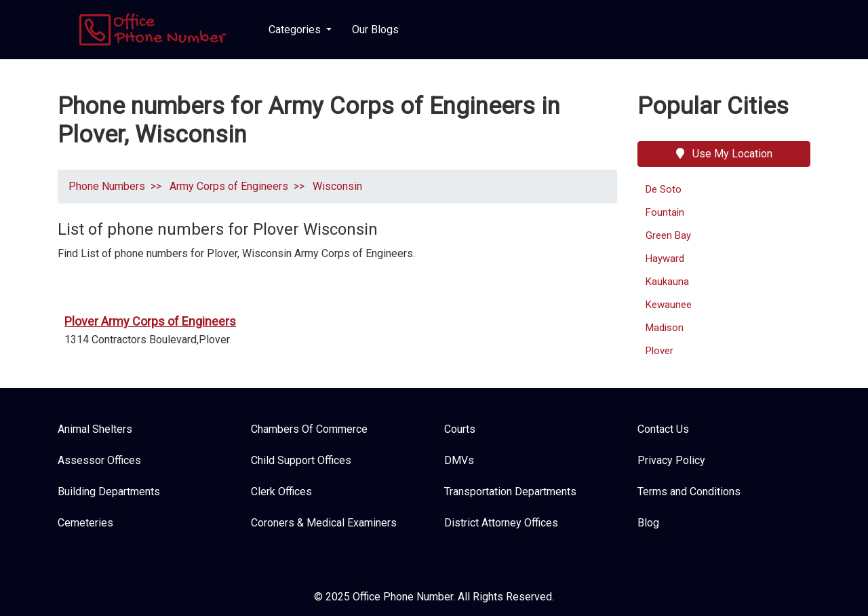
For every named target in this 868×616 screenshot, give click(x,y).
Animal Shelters (95, 429)
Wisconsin (336, 186)
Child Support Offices (301, 460)
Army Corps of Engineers (228, 186)
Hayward (665, 258)
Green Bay (668, 235)
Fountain (665, 212)
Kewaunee (669, 305)
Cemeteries (85, 523)
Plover (659, 351)
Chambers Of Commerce (309, 429)
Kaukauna (667, 282)
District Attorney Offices (501, 523)
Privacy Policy (671, 460)
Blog (648, 523)
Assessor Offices (99, 460)
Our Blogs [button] (375, 30)
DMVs (459, 460)
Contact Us (663, 429)
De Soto (664, 189)
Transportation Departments (510, 492)
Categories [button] (296, 30)
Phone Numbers (107, 186)
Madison (665, 328)
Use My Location (724, 154)
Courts (460, 429)
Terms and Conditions (689, 492)
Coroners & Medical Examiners (324, 523)
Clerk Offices (281, 492)
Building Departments (109, 492)
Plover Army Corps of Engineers (150, 321)
